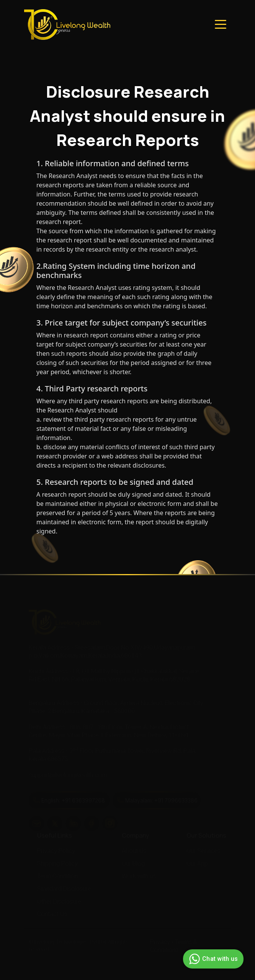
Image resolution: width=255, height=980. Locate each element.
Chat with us (212, 959)
